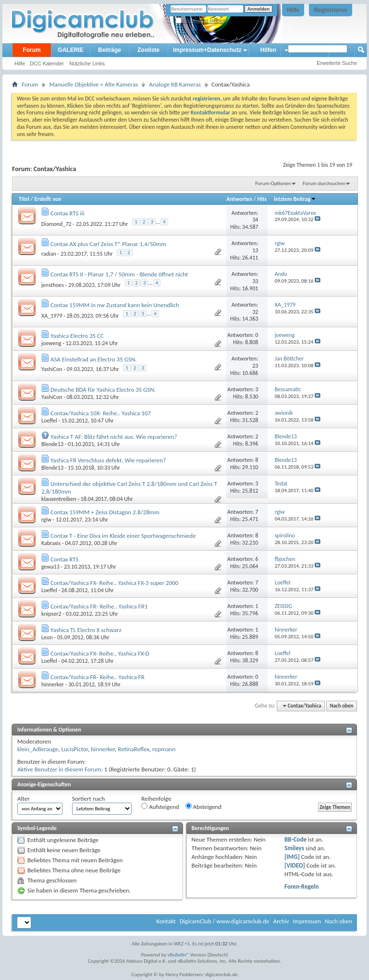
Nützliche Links (87, 63)
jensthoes (53, 285)
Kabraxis (51, 543)
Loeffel (49, 421)
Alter (24, 799)
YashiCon (52, 369)
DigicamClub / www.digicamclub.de (225, 921)
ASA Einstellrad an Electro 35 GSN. (94, 359)
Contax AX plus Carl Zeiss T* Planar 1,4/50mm (108, 244)
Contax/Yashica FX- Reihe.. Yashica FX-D (100, 653)
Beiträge (110, 50)
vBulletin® (178, 955)
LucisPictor (74, 749)
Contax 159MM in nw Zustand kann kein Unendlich (115, 305)
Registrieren (331, 10)
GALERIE (70, 50)
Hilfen (268, 50)
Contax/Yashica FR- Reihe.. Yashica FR (98, 677)
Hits (262, 199)
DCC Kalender (47, 63)
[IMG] (292, 857)
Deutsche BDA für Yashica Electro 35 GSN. (103, 390)
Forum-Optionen (273, 183)
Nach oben (341, 706)
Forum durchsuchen (324, 183)
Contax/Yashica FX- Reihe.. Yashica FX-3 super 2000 (114, 583)
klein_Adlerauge (38, 749)
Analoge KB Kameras (175, 84)
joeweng (51, 343)
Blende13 (52, 444)
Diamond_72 (56, 224)
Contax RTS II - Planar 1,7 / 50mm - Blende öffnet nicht (119, 274)
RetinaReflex (134, 749)
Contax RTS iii (67, 213)
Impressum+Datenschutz (207, 50)
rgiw (46, 520)
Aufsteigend (160, 806)
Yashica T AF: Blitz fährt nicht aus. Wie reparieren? (114, 437)
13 (255, 250)
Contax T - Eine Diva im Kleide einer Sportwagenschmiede (123, 536)
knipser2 (51, 614)
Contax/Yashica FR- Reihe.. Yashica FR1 (99, 606)
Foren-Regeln (301, 887)
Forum (31, 50)
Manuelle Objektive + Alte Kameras (93, 84)
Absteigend (203, 806)
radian (49, 254)
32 (255, 312)
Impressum (307, 921)
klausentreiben (59, 499)
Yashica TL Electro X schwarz (86, 630)
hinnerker (53, 684)
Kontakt (166, 921)
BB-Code (295, 839)
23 (255, 366)
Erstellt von (48, 199)
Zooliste (148, 50)
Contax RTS (65, 559)
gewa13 (50, 567)
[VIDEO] (295, 865)
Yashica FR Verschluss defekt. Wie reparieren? (108, 460)
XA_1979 (52, 316)
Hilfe (293, 10)
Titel (24, 199)
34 (255, 220)
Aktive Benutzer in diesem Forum (59, 769)
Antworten (239, 199)
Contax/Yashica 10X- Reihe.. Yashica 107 (101, 413)
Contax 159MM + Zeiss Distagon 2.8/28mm (105, 512)
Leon (47, 637)
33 (255, 281)
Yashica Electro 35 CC (77, 336)
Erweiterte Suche (337, 63)
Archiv (281, 921)
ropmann (164, 749)
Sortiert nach (88, 799)
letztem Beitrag (295, 199)
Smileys (294, 848)
